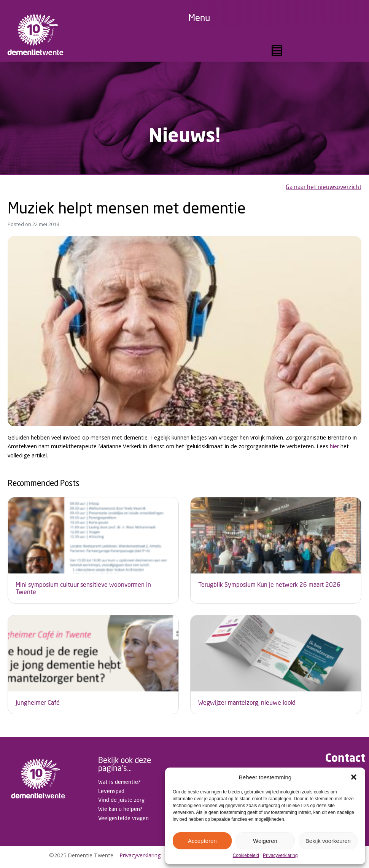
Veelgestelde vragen (123, 818)
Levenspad (111, 791)
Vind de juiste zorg (121, 800)
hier (334, 446)
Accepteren (202, 841)
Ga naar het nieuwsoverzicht (324, 187)
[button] (354, 777)
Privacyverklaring (280, 856)
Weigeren (265, 841)
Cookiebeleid (246, 856)
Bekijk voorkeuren (328, 841)
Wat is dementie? (119, 782)
